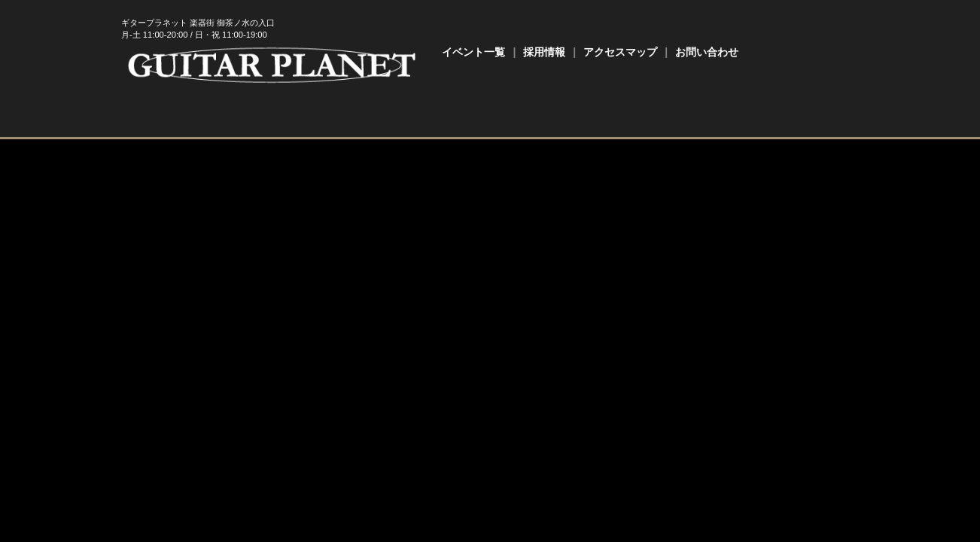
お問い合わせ (707, 52)
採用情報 (544, 52)
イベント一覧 (473, 52)
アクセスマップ (620, 52)
